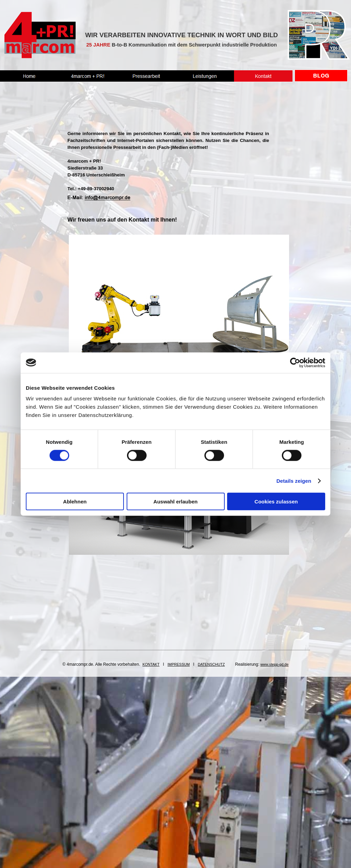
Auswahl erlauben (175, 502)
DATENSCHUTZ (211, 664)
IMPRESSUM (179, 664)
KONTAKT (151, 664)
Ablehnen (75, 502)
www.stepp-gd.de (275, 664)
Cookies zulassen (276, 502)
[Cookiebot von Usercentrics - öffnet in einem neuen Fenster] (295, 362)
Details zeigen (294, 481)
